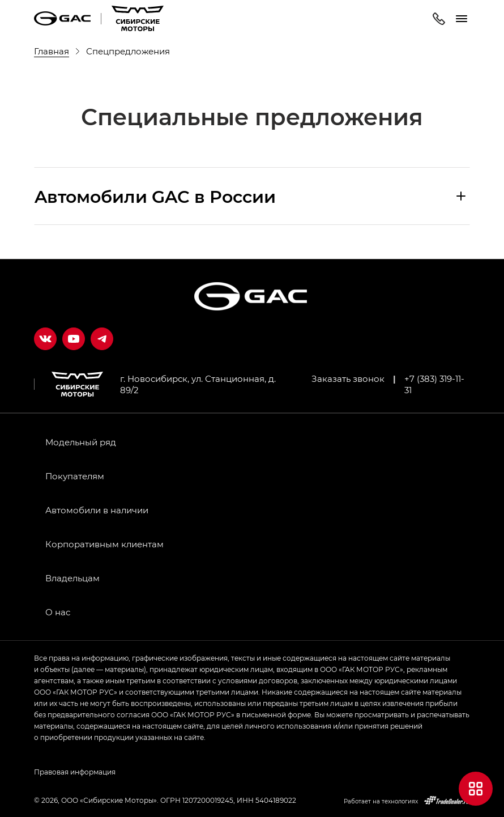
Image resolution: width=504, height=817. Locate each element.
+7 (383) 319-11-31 (434, 384)
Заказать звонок (348, 378)
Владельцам (72, 578)
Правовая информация (75, 772)
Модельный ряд (81, 442)
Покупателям (75, 476)
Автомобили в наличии (97, 510)
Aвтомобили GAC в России (155, 196)
